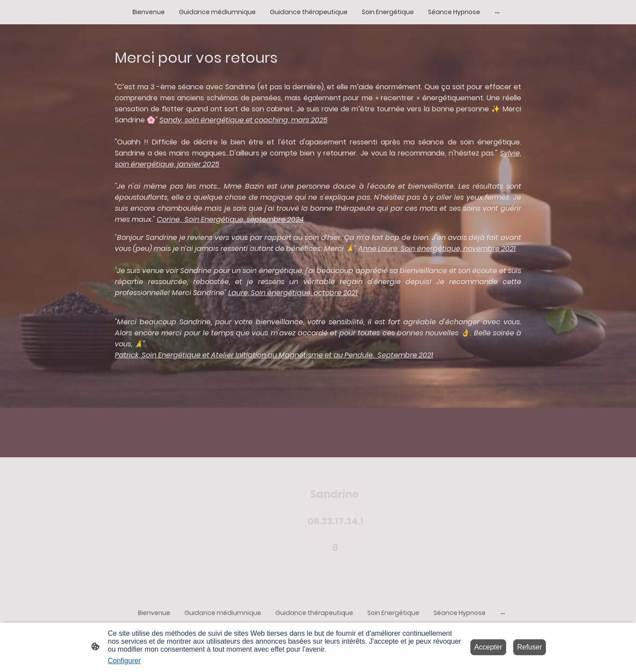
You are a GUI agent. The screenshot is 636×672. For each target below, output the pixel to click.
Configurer (124, 661)
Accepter (488, 647)
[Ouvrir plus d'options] (497, 12)
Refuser (530, 647)
